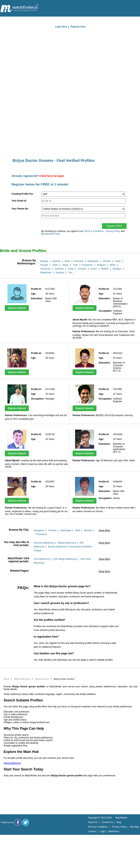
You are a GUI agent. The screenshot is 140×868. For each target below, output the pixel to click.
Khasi (71, 269)
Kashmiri (59, 269)
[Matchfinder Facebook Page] (18, 822)
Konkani (82, 269)
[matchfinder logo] (19, 9)
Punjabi (44, 265)
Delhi (77, 530)
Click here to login (52, 176)
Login (102, 831)
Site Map (135, 827)
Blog (119, 822)
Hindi (67, 261)
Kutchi (94, 269)
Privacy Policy (113, 231)
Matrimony (114, 831)
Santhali (59, 273)
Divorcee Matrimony (44, 543)
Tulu (70, 273)
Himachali (45, 269)
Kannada (79, 261)
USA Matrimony (42, 559)
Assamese (87, 265)
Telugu (65, 265)
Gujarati (56, 261)
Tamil (55, 265)
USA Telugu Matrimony (65, 559)
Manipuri (117, 269)
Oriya (118, 261)
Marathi (107, 261)
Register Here (78, 27)
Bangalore (39, 530)
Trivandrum (41, 534)
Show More (104, 530)
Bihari (113, 265)
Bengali (44, 261)
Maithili (105, 269)
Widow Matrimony (67, 543)
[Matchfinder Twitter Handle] (26, 822)
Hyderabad (66, 530)
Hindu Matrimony (12, 763)
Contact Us (107, 822)
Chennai (52, 530)
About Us (93, 822)
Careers (92, 831)
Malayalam (93, 261)
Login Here (61, 27)
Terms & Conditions (94, 231)
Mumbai (88, 530)
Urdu (75, 265)
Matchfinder (121, 818)
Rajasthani (46, 273)
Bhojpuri (101, 265)
